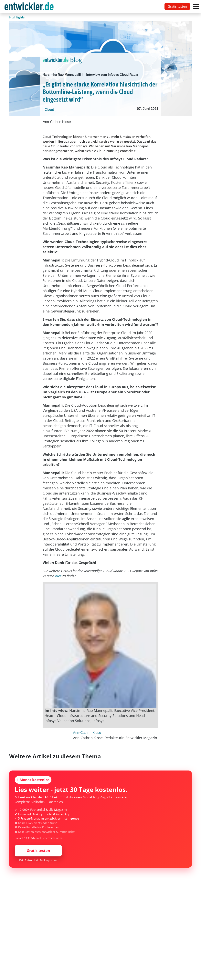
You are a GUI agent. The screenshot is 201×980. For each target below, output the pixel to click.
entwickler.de (29, 7)
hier (58, 576)
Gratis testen (177, 6)
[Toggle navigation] (30, 7)
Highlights (17, 17)
